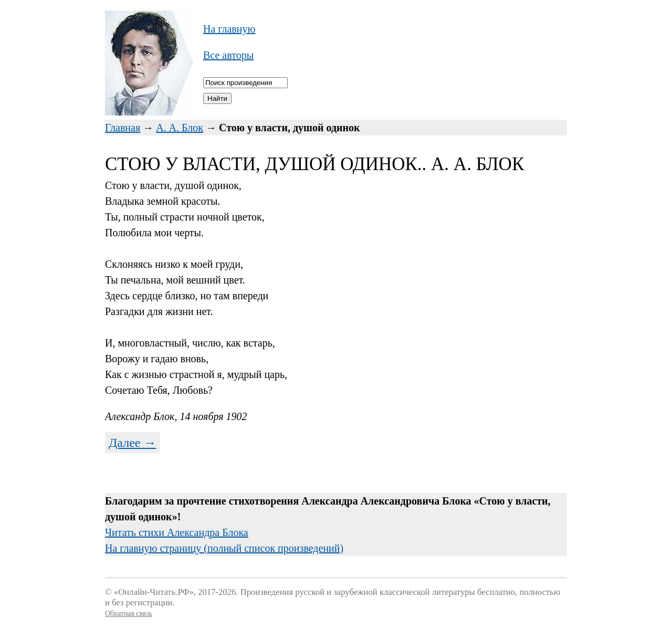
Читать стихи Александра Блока (177, 532)
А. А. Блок (180, 128)
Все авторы (228, 55)
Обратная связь (129, 614)
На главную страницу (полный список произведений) (224, 548)
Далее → (133, 443)
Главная (123, 128)
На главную (229, 29)
